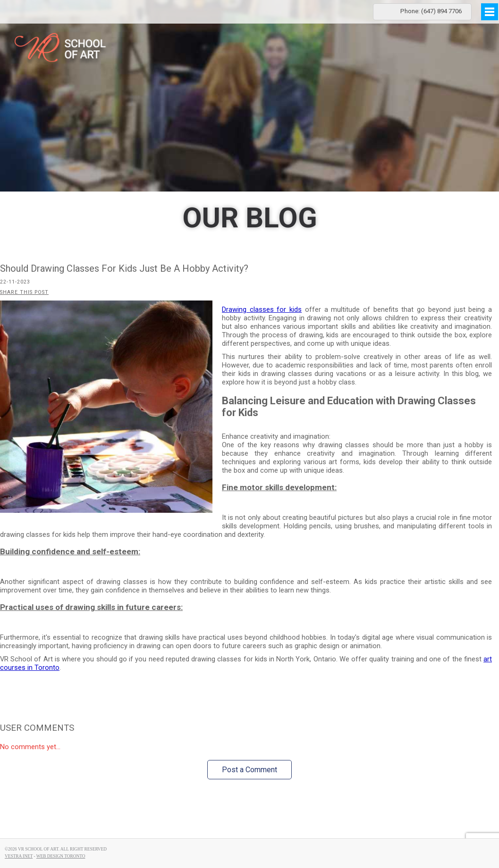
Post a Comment (249, 770)
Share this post (24, 292)
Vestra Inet (19, 856)
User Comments (37, 728)
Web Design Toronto (61, 856)
